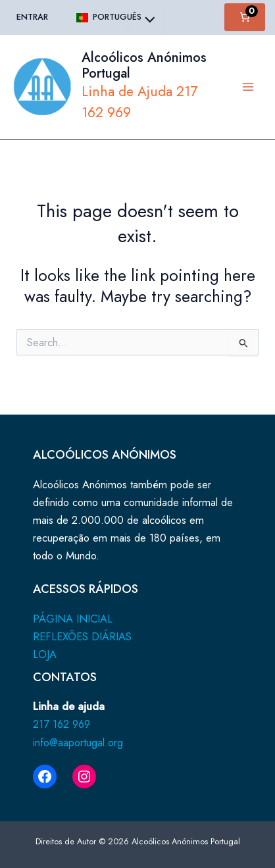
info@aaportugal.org (78, 742)
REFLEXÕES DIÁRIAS (82, 636)
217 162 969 (62, 724)
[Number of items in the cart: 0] (245, 17)
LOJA (45, 654)
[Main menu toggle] (248, 87)
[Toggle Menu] (146, 21)
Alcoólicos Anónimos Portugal (144, 65)
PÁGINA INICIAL (73, 619)
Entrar (32, 17)
